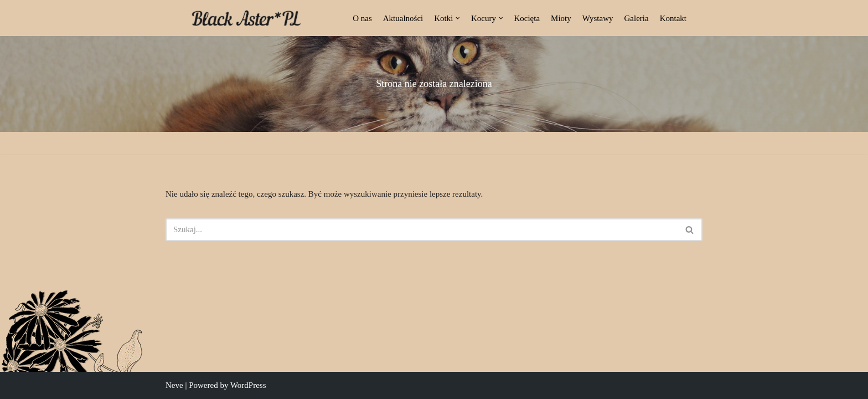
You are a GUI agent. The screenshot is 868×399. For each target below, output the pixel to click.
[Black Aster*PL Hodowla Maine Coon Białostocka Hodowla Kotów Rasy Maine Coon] (246, 18)
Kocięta (527, 18)
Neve (174, 385)
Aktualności (403, 18)
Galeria (637, 18)
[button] (458, 18)
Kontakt (673, 18)
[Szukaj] (422, 230)
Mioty (561, 18)
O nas (362, 18)
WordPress (248, 385)
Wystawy (598, 18)
